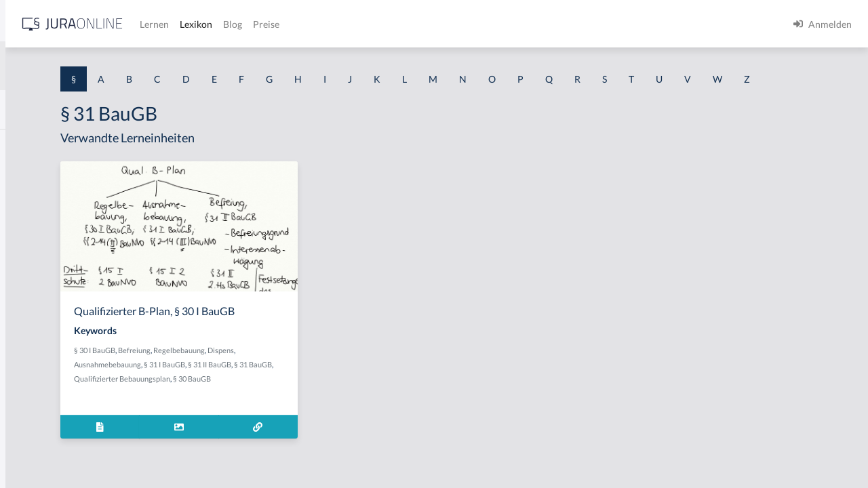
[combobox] (108, 66)
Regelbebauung (346, 375)
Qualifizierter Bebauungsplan (324, 404)
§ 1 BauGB (33, 175)
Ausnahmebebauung (274, 389)
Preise (478, 24)
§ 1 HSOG (31, 266)
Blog (444, 24)
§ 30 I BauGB (261, 375)
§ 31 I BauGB (331, 389)
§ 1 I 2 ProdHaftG (47, 358)
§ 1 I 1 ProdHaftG (47, 297)
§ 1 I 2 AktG (35, 327)
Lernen (366, 24)
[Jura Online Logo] (284, 24)
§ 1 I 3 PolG (35, 388)
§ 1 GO (25, 205)
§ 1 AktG (29, 144)
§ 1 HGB (28, 236)
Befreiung (301, 375)
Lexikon (408, 24)
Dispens (388, 375)
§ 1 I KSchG (35, 419)
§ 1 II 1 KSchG (40, 449)
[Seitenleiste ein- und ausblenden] (195, 21)
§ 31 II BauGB (376, 389)
